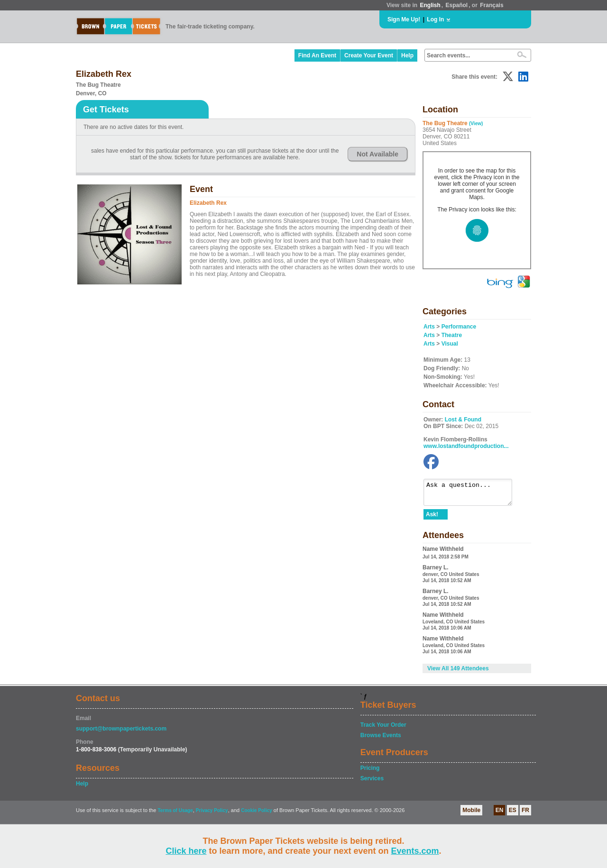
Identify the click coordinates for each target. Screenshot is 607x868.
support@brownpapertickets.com (121, 733)
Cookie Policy (257, 815)
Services (372, 783)
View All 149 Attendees (458, 673)
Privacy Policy (212, 815)
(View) (476, 123)
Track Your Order (383, 729)
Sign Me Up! (404, 19)
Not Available (377, 154)
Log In (435, 19)
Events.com (415, 851)
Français (492, 5)
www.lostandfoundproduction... (466, 446)
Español (457, 5)
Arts (429, 327)
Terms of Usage (175, 815)
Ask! (432, 519)
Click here (186, 851)
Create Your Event (369, 55)
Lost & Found (463, 420)
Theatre (452, 335)
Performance (459, 327)
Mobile (471, 814)
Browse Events (381, 740)
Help (407, 55)
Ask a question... (473, 494)
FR (525, 814)
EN (500, 814)
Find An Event (317, 55)
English (430, 5)
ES (513, 814)
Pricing (370, 772)
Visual (450, 344)
